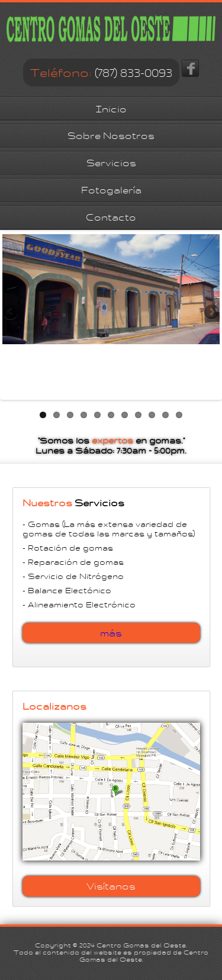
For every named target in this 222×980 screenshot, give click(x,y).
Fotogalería (111, 190)
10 (165, 415)
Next (211, 313)
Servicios (111, 163)
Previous (11, 313)
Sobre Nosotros (111, 136)
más (111, 633)
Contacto (111, 217)
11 (179, 415)
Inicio (111, 109)
